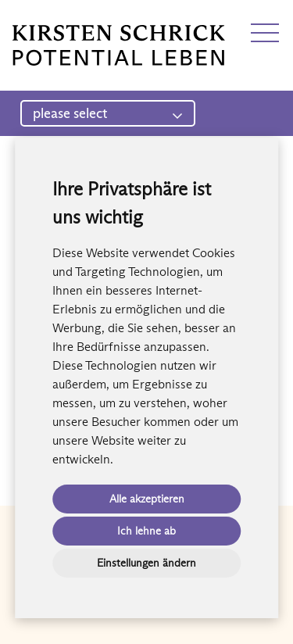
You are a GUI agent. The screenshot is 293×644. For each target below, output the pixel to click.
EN (49, 18)
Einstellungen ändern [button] (146, 563)
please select (108, 113)
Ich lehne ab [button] (146, 531)
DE (21, 18)
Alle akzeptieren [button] (147, 499)
